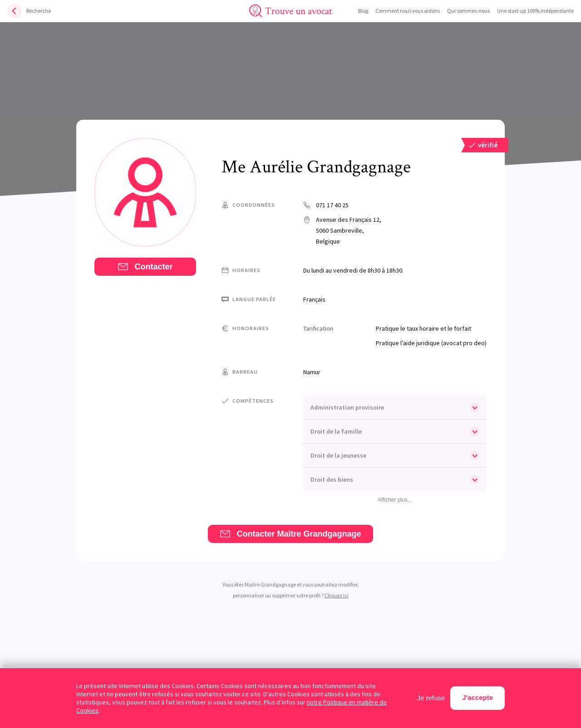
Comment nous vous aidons (408, 11)
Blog (363, 11)
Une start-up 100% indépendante (535, 11)
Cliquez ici (337, 595)
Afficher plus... (395, 500)
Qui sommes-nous (468, 11)
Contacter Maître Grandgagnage (290, 534)
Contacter (145, 267)
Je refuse (431, 698)
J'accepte (478, 697)
